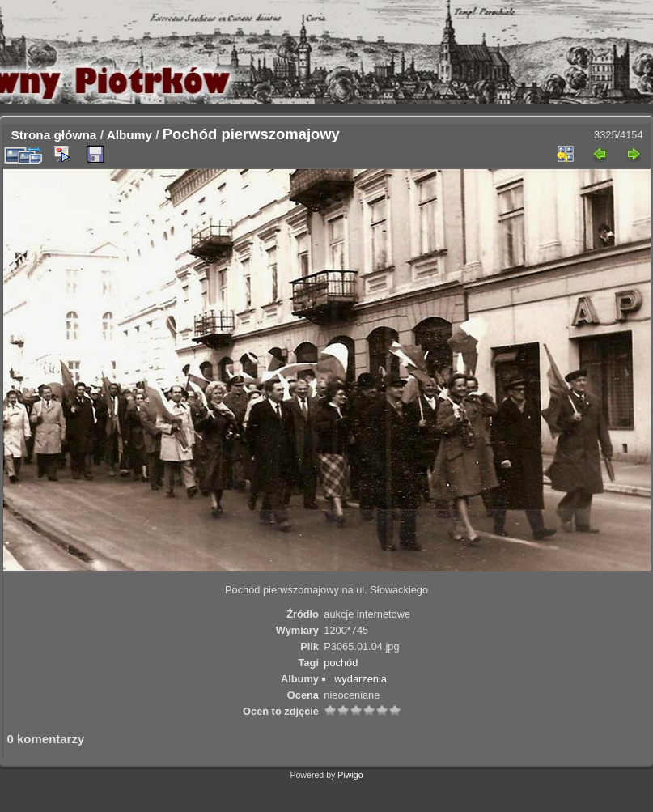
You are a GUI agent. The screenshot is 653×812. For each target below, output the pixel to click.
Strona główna (54, 135)
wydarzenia (360, 679)
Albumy (129, 135)
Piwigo (350, 775)
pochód (341, 663)
